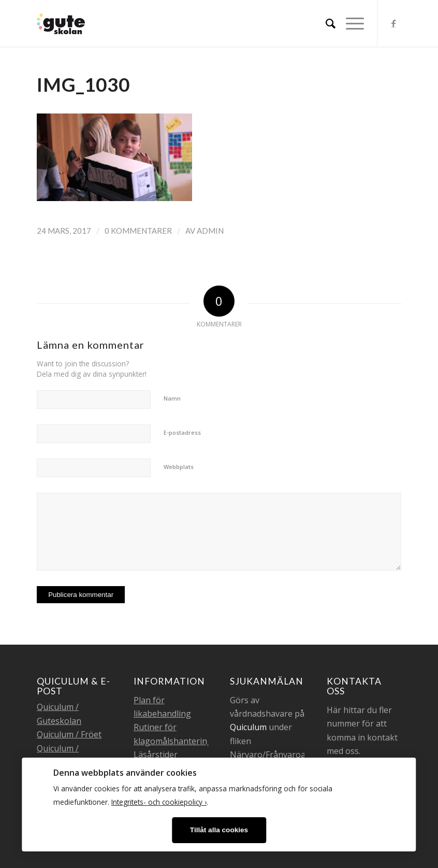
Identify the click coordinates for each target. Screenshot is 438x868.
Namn (172, 398)
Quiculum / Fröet (69, 734)
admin (210, 231)
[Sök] (325, 23)
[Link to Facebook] (393, 23)
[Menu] (350, 23)
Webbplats (179, 467)
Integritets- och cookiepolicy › (159, 802)
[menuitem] (325, 23)
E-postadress (182, 432)
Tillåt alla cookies (219, 830)
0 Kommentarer (138, 231)
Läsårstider (156, 755)
